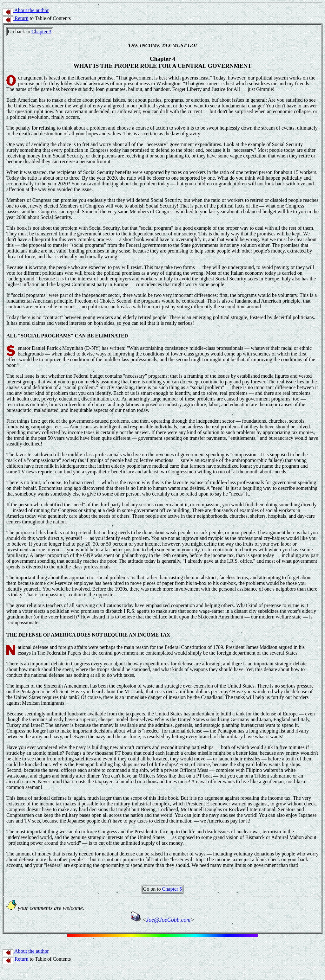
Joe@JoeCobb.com (168, 920)
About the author (26, 10)
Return (16, 18)
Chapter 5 (172, 889)
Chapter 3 (41, 32)
